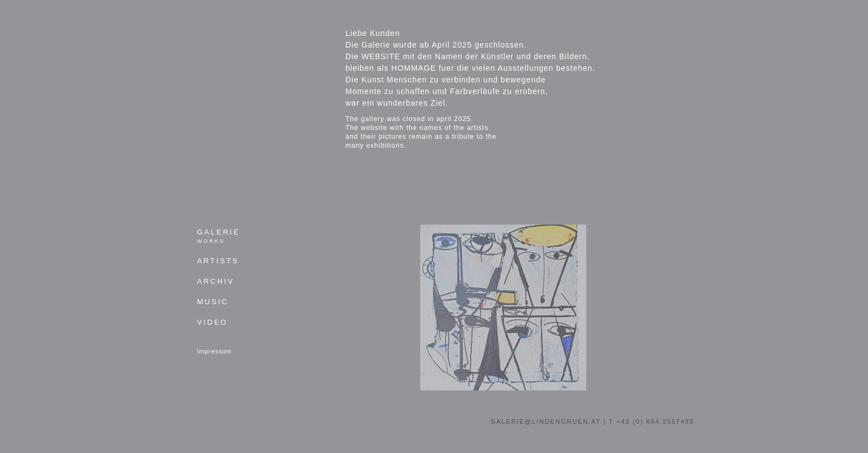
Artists (218, 261)
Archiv (216, 282)
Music (213, 302)
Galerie (218, 236)
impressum (215, 351)
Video (212, 322)
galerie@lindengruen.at (546, 421)
